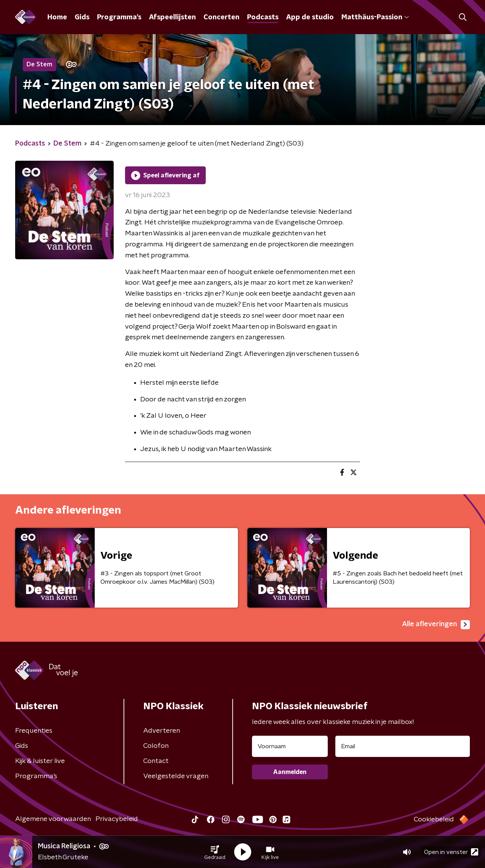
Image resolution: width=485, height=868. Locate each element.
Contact (156, 761)
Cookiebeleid (434, 819)
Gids (82, 17)
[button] (215, 852)
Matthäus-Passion (375, 17)
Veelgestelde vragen (176, 776)
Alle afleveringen (436, 625)
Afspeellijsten (172, 17)
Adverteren (162, 731)
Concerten (221, 17)
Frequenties (34, 731)
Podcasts (263, 17)
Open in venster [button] (451, 852)
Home (57, 17)
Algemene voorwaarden (53, 819)
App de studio (310, 17)
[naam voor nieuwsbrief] (290, 746)
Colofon (156, 746)
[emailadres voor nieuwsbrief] (403, 746)
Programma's (119, 17)
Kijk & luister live (40, 761)
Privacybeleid (117, 819)
